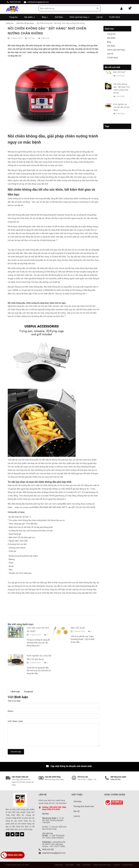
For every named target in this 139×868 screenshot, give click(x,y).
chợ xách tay (48, 833)
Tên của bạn (14, 701)
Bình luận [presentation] (15, 692)
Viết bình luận (15, 721)
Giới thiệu (111, 46)
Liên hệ (110, 54)
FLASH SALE (112, 58)
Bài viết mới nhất (112, 67)
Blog (109, 42)
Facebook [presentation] (28, 692)
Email (11, 711)
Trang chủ (10, 23)
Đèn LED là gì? (78, 628)
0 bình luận (119, 76)
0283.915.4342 (53, 809)
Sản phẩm (111, 38)
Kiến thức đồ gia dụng (25, 23)
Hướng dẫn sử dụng (16, 512)
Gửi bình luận (16, 752)
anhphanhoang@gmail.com (38, 2)
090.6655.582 (55, 807)
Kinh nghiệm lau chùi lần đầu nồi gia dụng (121, 107)
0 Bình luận (44, 38)
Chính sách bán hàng (116, 50)
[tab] (15, 692)
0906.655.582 (15, 2)
